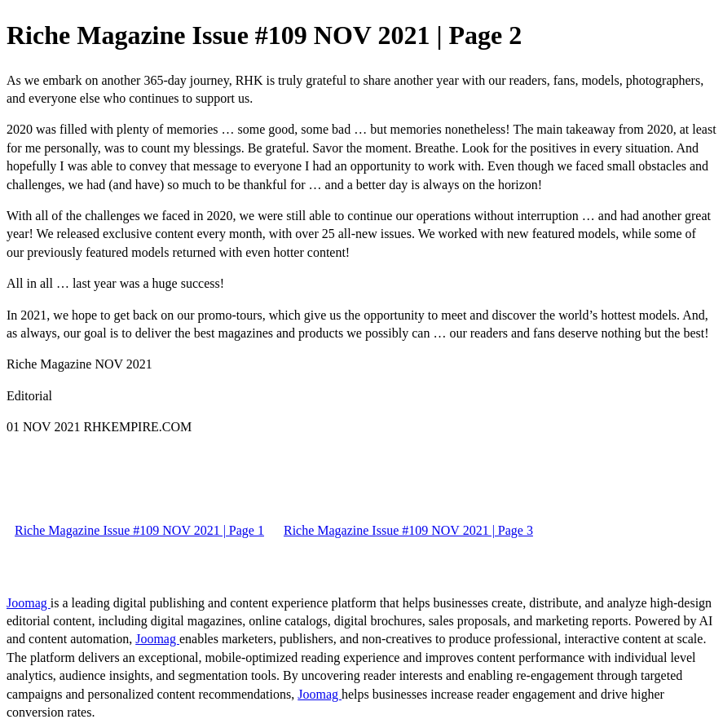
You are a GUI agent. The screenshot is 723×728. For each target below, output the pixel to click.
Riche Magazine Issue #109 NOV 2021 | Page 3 (408, 530)
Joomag (29, 603)
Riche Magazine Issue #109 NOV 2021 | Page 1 (139, 530)
